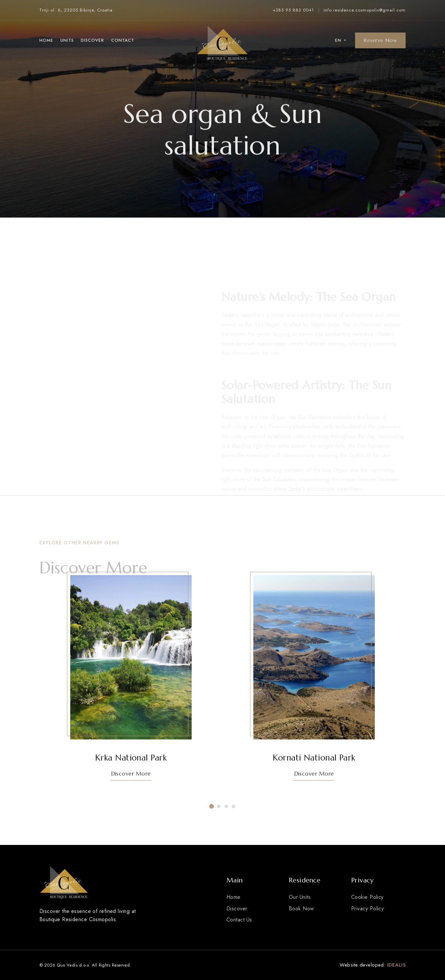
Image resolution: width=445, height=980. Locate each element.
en (339, 40)
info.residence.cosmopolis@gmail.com (365, 10)
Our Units (300, 897)
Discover (92, 40)
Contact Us (239, 920)
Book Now (301, 909)
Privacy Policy (367, 909)
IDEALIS (396, 965)
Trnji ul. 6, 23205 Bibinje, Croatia (76, 10)
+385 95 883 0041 (293, 10)
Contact (123, 40)
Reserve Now (380, 40)
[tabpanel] (131, 682)
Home (46, 40)
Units (67, 40)
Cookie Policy (367, 897)
